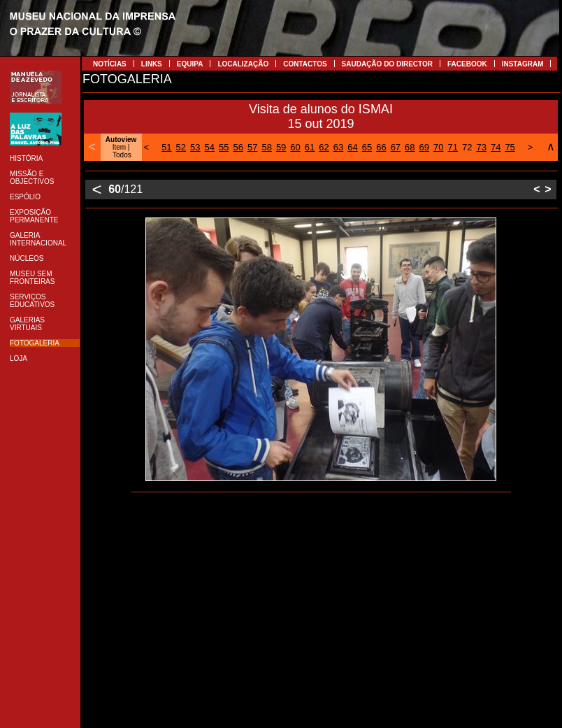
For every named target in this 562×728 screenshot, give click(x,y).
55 (224, 147)
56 (238, 147)
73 (481, 147)
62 (324, 147)
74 (496, 147)
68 (410, 147)
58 (266, 147)
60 (295, 147)
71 (453, 147)
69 (424, 147)
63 (338, 147)
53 (195, 147)
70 (438, 147)
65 (367, 147)
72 (467, 147)
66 (381, 147)
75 (510, 147)
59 (281, 147)
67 (396, 147)
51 (166, 147)
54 (210, 147)
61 (310, 147)
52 (181, 147)
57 (252, 147)
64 (352, 147)
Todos (122, 155)
